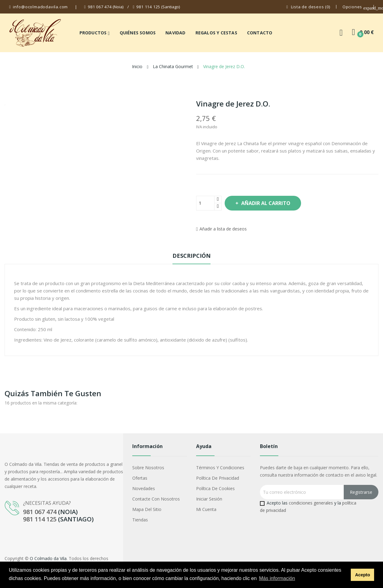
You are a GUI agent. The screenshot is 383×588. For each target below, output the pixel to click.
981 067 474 (100, 7)
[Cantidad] (205, 203)
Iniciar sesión (209, 499)
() (308, 7)
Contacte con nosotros (156, 499)
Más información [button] (277, 578)
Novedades (144, 488)
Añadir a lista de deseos (221, 229)
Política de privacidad (218, 478)
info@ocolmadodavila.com (40, 7)
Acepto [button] (363, 575)
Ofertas (140, 478)
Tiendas (140, 520)
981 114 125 (148, 7)
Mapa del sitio (147, 509)
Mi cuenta (206, 509)
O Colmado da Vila (48, 558)
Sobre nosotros (148, 468)
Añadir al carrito (271, 203)
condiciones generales (311, 503)
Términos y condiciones (220, 468)
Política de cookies (215, 488)
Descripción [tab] (191, 256)
